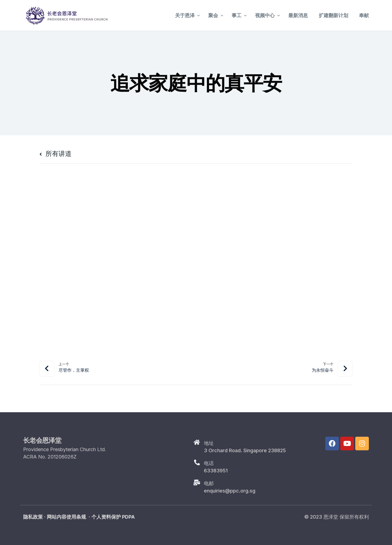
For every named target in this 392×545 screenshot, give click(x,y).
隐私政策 (33, 517)
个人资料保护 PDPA (113, 517)
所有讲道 (56, 154)
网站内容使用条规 (66, 517)
